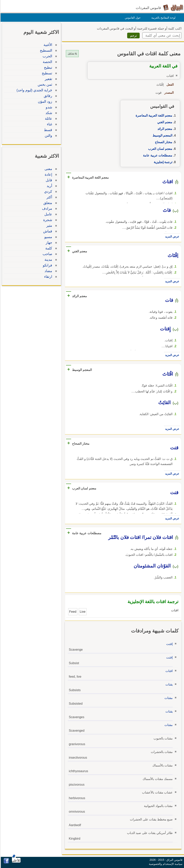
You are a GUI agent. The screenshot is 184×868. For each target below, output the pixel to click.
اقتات (168, 671)
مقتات (168, 698)
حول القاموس (132, 18)
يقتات (168, 684)
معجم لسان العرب (160, 149)
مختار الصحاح (163, 142)
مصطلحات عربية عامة (157, 155)
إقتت (169, 644)
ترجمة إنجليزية (162, 162)
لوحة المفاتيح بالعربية (163, 18)
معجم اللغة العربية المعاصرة (153, 116)
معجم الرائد (164, 129)
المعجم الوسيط (162, 135)
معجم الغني (164, 122)
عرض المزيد (171, 237)
